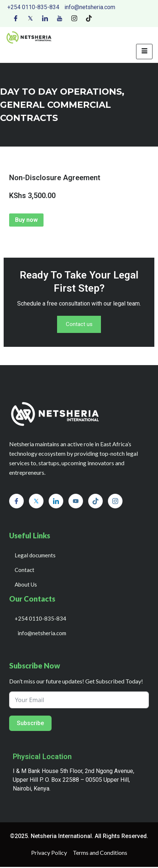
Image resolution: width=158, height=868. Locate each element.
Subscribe (30, 724)
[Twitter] (30, 18)
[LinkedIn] (45, 18)
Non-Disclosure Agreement (55, 178)
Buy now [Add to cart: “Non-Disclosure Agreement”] (26, 220)
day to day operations (61, 92)
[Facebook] (16, 18)
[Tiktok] (89, 18)
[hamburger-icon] (144, 52)
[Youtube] (60, 18)
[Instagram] (74, 18)
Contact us (79, 325)
